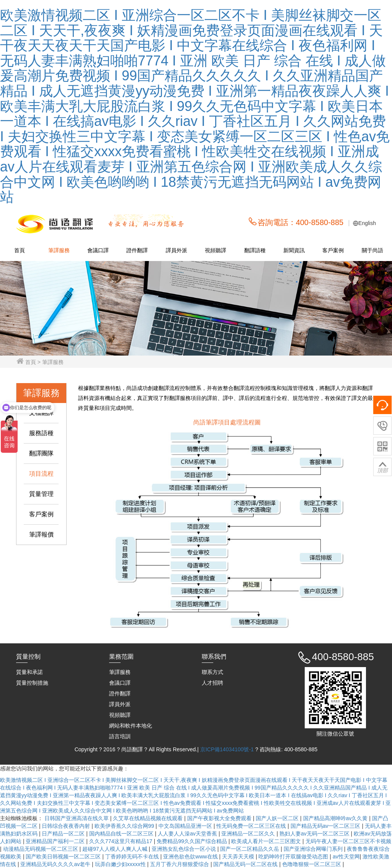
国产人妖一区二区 (278, 818)
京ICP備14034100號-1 (228, 749)
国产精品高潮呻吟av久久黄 (336, 818)
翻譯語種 (255, 250)
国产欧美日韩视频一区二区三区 (64, 857)
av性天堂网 (346, 857)
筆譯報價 (41, 534)
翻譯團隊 (41, 453)
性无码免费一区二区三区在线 (252, 826)
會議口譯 (98, 250)
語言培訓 (120, 736)
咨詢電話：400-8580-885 (301, 222)
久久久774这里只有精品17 (122, 841)
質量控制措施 (32, 683)
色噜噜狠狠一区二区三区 (312, 864)
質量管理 (41, 494)
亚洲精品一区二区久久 (249, 834)
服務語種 (41, 433)
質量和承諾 (29, 672)
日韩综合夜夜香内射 (67, 826)
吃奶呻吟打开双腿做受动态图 (294, 857)
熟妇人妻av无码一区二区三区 (315, 834)
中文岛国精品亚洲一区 (186, 826)
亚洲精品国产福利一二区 (56, 841)
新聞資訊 (294, 250)
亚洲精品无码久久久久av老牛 (56, 864)
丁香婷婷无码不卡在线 (133, 857)
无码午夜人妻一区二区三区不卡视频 (348, 841)
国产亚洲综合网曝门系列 (314, 849)
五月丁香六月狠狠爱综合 (180, 864)
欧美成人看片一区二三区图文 (267, 841)
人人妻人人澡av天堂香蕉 (188, 834)
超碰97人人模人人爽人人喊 (115, 849)
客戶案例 (333, 250)
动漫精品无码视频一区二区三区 (41, 849)
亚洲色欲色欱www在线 (191, 857)
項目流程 (41, 474)
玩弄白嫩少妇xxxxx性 (121, 864)
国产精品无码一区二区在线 (246, 864)
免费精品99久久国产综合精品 (192, 841)
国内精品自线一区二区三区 (122, 834)
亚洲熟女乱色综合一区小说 (185, 849)
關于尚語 (372, 250)
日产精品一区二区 (64, 834)
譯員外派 (176, 250)
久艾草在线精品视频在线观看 (149, 818)
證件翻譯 (137, 250)
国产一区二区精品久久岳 (250, 849)
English (367, 223)
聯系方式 (212, 672)
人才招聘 (212, 683)
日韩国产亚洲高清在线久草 (77, 818)
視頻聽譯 (216, 250)
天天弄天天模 (239, 857)
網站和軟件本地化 (131, 726)
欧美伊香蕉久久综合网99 (125, 826)
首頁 (20, 250)
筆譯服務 (59, 250)
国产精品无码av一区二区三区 (326, 826)
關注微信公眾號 (335, 734)
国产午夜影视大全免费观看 (220, 818)
